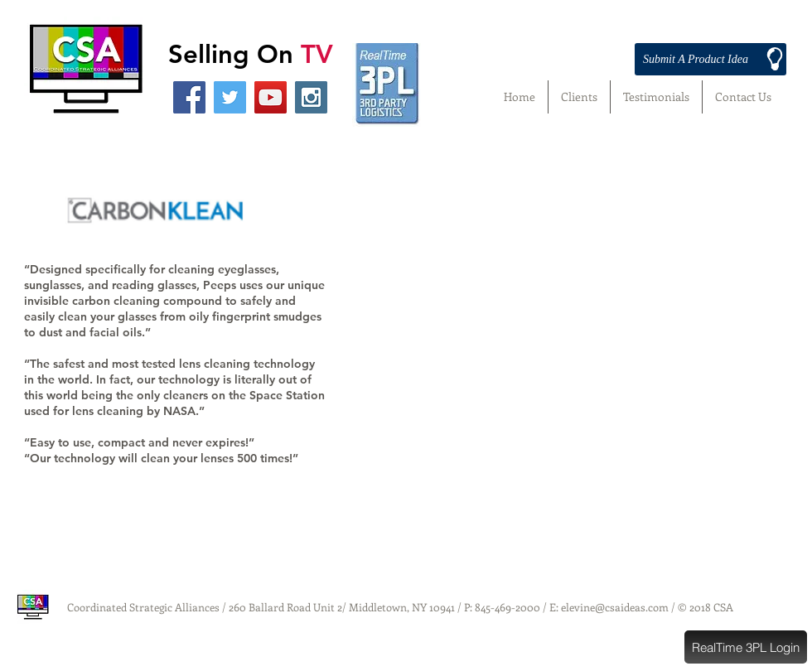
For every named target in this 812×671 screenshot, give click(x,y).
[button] (746, 647)
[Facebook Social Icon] (189, 97)
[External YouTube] (580, 309)
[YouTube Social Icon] (271, 97)
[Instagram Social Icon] (311, 97)
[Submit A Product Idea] (710, 59)
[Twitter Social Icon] (230, 97)
